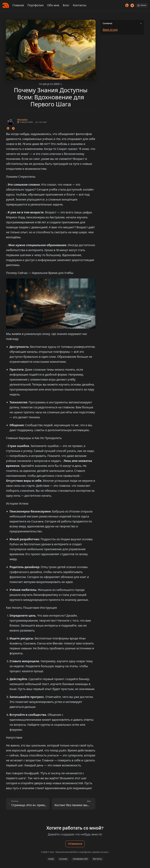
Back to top (110, 30)
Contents (107, 23)
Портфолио (36, 5)
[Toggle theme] (142, 5)
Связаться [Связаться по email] (76, 845)
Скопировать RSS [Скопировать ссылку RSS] (80, 859)
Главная (18, 5)
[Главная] (6, 5)
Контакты (80, 5)
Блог (66, 5)
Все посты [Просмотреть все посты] (97, 859)
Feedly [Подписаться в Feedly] (51, 859)
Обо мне (53, 5)
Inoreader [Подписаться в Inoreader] (63, 859)
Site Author (22, 120)
